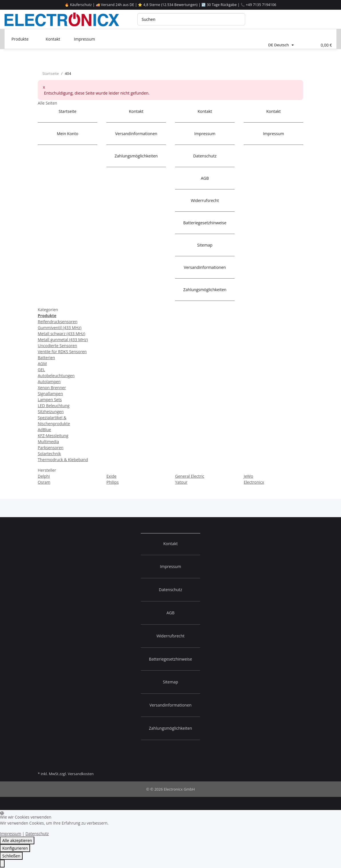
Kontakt (53, 40)
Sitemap (205, 246)
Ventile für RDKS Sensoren (62, 352)
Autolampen (49, 382)
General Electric (190, 477)
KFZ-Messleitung (53, 436)
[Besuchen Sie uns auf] (43, 757)
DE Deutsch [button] (278, 45)
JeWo (248, 477)
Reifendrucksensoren (58, 322)
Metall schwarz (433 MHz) (62, 334)
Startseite (51, 74)
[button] (301, 45)
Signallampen (50, 394)
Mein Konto (67, 134)
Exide (111, 477)
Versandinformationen (136, 134)
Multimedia (48, 442)
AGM (42, 364)
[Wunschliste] (310, 45)
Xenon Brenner (52, 388)
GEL (41, 370)
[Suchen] (191, 20)
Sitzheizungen (51, 412)
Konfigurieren (15, 849)
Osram (44, 483)
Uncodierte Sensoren (57, 346)
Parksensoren (51, 448)
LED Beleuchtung (54, 406)
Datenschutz (205, 156)
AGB (205, 179)
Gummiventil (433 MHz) (60, 328)
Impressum (84, 40)
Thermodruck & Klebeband (63, 460)
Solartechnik (49, 454)
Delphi (44, 477)
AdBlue (44, 430)
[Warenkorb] (326, 45)
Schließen (11, 856)
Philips (113, 483)
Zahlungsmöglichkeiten (136, 156)
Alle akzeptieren (17, 841)
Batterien (46, 358)
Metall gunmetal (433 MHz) (63, 340)
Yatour (181, 483)
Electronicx (254, 483)
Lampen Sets (50, 400)
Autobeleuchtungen (56, 376)
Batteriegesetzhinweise (205, 223)
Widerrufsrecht (205, 201)
